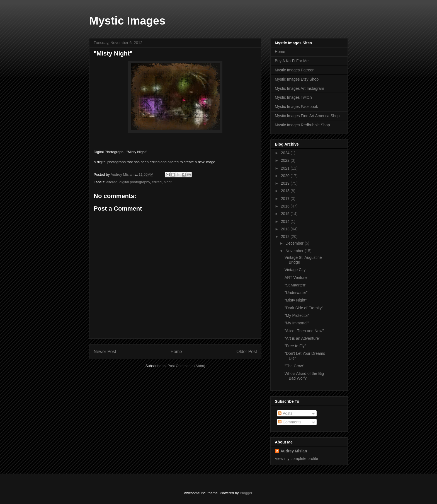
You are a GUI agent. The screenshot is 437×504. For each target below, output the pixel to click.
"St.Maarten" (295, 285)
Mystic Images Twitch (293, 97)
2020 (286, 176)
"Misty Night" (296, 300)
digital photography (135, 182)
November (295, 251)
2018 (286, 191)
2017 (286, 199)
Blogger (246, 493)
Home (176, 352)
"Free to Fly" (295, 346)
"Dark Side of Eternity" (304, 308)
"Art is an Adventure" (302, 338)
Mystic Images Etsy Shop (297, 79)
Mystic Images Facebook (296, 107)
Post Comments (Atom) (186, 366)
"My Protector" (297, 315)
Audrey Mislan (294, 451)
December (295, 243)
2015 (286, 214)
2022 (286, 160)
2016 (286, 206)
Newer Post (105, 352)
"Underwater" (296, 293)
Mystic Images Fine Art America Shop (307, 116)
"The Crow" (294, 366)
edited (157, 182)
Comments (290, 422)
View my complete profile (296, 459)
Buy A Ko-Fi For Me (292, 61)
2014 (286, 221)
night (167, 182)
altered (112, 182)
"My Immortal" (297, 323)
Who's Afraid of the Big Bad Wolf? (304, 376)
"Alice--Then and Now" (304, 331)
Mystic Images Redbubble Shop (302, 125)
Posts (285, 413)
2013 (286, 229)
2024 (286, 153)
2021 (286, 168)
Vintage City (295, 270)
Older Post (247, 352)
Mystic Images (127, 21)
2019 (286, 183)
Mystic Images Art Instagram (299, 88)
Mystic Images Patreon (295, 70)
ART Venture (296, 278)
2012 (286, 237)
